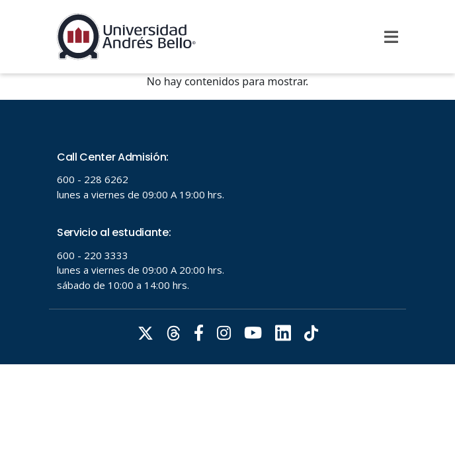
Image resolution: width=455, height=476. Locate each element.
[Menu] (391, 37)
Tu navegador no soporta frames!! (227, 232)
